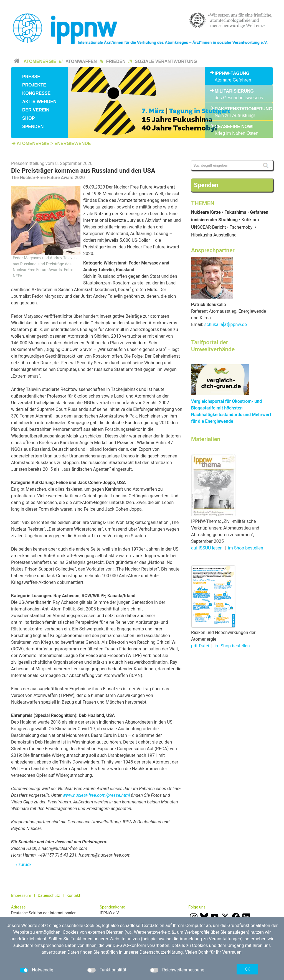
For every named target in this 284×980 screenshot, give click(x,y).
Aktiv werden (39, 102)
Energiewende (73, 143)
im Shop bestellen (246, 548)
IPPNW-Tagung (232, 73)
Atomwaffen (81, 61)
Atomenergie (40, 61)
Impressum (21, 896)
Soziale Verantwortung (166, 61)
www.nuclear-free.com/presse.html (96, 795)
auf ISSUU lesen (207, 548)
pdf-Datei (200, 646)
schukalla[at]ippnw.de (226, 324)
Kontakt (73, 896)
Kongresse (36, 93)
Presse (31, 77)
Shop (28, 118)
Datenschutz (49, 896)
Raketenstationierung (239, 109)
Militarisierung (234, 91)
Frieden (116, 61)
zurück (25, 865)
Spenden (33, 127)
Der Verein (36, 110)
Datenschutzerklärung (161, 952)
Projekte (34, 85)
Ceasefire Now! (234, 127)
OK (247, 969)
